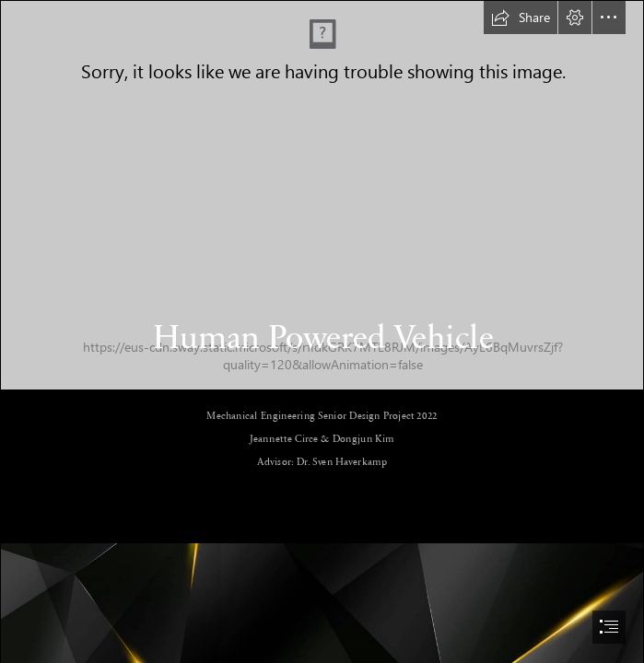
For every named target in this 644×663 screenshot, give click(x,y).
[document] (322, 331)
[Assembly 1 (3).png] (322, 195)
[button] (521, 17)
